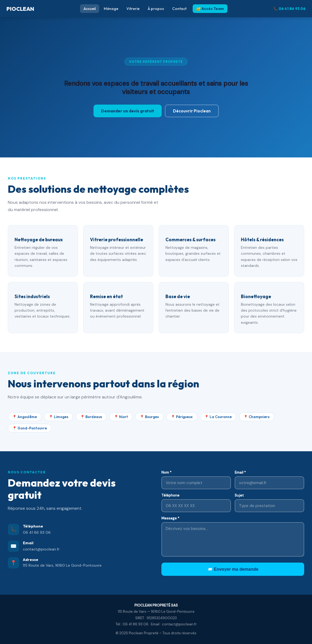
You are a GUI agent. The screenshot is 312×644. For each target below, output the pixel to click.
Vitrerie (133, 9)
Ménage (111, 9)
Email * (240, 472)
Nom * (166, 472)
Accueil (90, 9)
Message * (170, 518)
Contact (179, 9)
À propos (156, 9)
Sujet (239, 495)
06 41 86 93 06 (37, 532)
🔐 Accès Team (210, 9)
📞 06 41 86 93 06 (289, 9)
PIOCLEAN (20, 9)
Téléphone (170, 495)
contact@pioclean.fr (41, 549)
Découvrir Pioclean (192, 111)
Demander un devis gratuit (128, 111)
